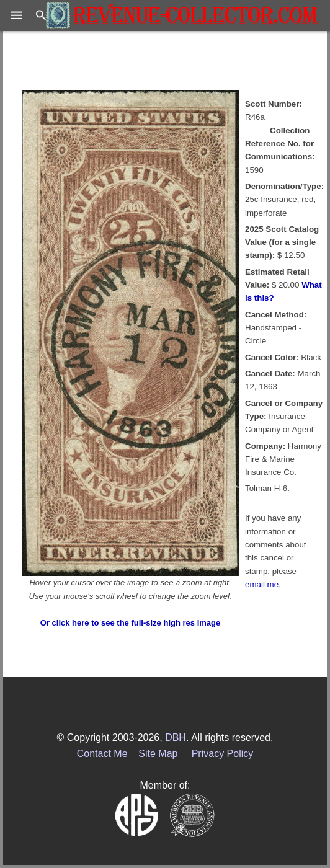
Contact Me (102, 754)
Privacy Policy (223, 754)
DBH (176, 737)
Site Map (158, 754)
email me (262, 584)
